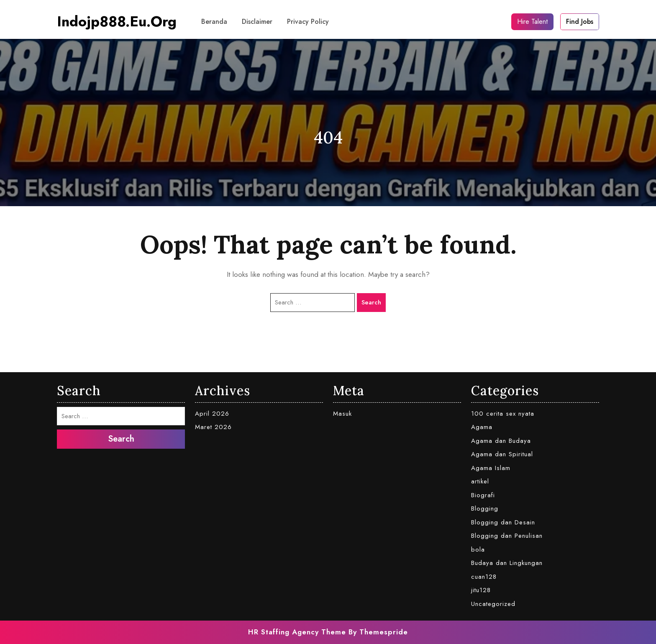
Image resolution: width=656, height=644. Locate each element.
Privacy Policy (308, 22)
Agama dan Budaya (501, 441)
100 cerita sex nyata (503, 414)
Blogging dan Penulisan (507, 536)
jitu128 (481, 590)
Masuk (342, 414)
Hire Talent (532, 22)
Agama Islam (491, 468)
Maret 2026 (213, 427)
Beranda (214, 22)
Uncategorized (493, 604)
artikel (480, 481)
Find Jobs (580, 22)
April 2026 (212, 414)
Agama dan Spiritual (502, 454)
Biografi (483, 495)
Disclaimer (257, 22)
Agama (482, 427)
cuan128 (484, 577)
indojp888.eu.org (117, 22)
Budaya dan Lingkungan (507, 563)
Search (371, 302)
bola (478, 549)
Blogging (485, 509)
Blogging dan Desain (503, 522)
